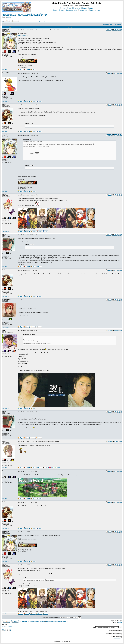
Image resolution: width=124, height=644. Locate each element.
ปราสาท (62, 10)
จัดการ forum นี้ (117, 638)
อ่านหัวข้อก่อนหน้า (108, 24)
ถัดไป (9, 17)
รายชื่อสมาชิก (76, 8)
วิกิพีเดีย (90, 8)
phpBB (59, 642)
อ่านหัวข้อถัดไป (117, 24)
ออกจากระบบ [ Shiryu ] (95, 10)
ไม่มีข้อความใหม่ (83, 10)
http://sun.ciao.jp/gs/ (23, 35)
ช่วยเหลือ (63, 8)
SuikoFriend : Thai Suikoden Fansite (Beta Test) (33, 21)
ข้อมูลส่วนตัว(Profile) (71, 10)
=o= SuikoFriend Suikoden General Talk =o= (57, 21)
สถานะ (55, 10)
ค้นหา (69, 8)
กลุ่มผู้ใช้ (84, 8)
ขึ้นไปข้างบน (5, 70)
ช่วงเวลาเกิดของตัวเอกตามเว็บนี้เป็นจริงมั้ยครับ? (25, 15)
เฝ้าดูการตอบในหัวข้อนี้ (7, 627)
